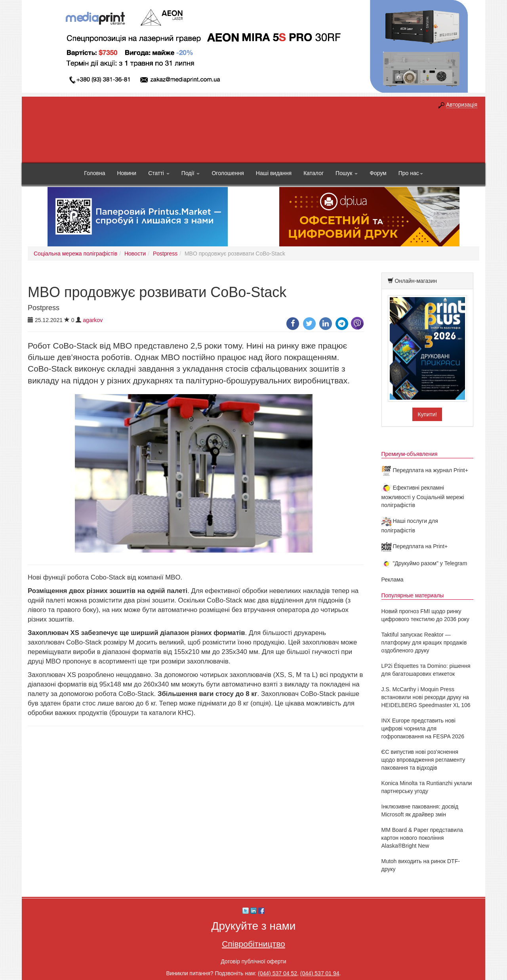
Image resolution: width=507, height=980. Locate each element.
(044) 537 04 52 (277, 973)
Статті (159, 173)
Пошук (347, 173)
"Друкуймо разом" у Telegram (424, 563)
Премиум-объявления (410, 454)
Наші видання (274, 173)
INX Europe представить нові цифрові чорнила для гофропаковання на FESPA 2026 (423, 728)
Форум (378, 173)
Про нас (411, 173)
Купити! (427, 414)
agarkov (93, 320)
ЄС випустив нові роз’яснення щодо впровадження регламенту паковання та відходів (423, 760)
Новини (127, 173)
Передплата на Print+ (415, 546)
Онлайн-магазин (416, 281)
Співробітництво (253, 944)
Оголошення (228, 173)
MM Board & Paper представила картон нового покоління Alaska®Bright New (422, 838)
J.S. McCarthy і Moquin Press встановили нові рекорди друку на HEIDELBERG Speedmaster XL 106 (426, 697)
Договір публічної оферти (253, 961)
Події (191, 173)
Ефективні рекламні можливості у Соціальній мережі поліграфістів (423, 496)
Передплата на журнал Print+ (425, 470)
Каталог (314, 173)
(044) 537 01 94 (320, 973)
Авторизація (462, 105)
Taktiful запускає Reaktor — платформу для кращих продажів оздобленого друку (424, 643)
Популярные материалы (413, 595)
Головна (94, 173)
